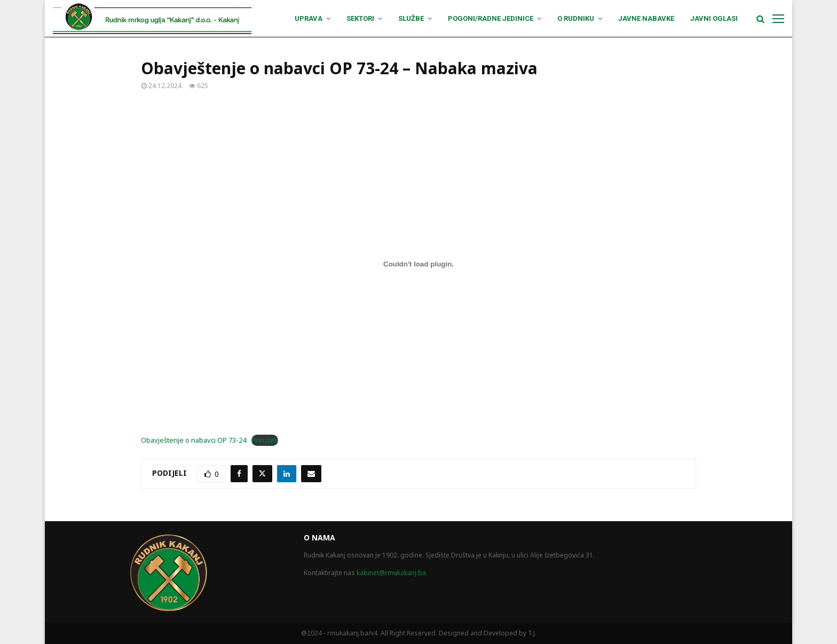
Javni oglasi (714, 18)
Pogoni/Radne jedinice (491, 18)
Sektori (360, 18)
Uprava (309, 18)
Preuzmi (265, 440)
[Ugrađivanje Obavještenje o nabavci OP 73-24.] (418, 264)
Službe (411, 18)
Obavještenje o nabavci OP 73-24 (194, 440)
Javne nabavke (646, 18)
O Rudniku (576, 18)
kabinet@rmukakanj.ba (391, 573)
